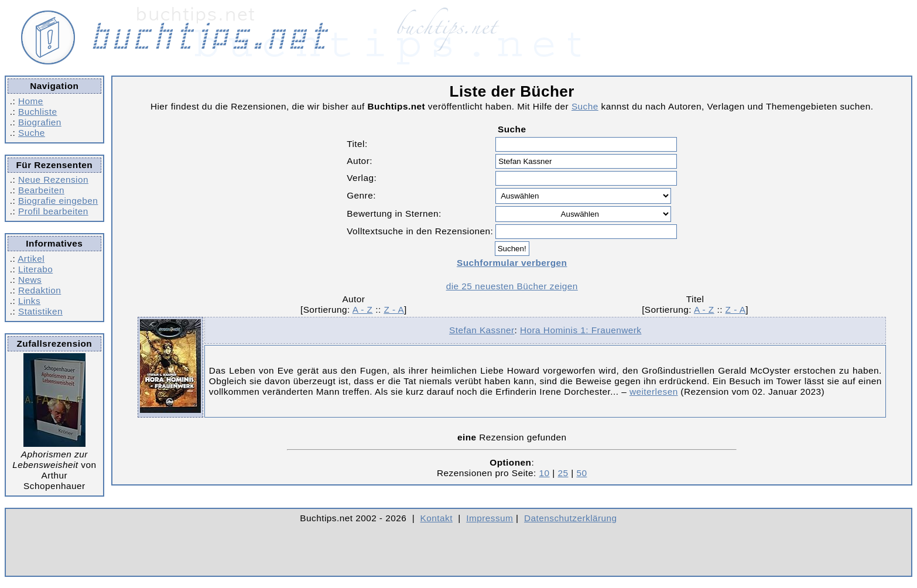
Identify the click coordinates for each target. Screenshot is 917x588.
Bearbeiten (41, 190)
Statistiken (40, 311)
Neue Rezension (53, 180)
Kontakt (437, 518)
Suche (32, 133)
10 (545, 473)
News (30, 280)
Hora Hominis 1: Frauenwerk (581, 330)
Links (29, 301)
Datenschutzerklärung (571, 518)
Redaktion (40, 290)
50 (581, 473)
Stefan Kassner (482, 330)
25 (563, 473)
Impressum (490, 518)
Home (31, 101)
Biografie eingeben (58, 201)
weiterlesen (654, 392)
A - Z (363, 310)
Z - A (394, 310)
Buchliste (37, 112)
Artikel (31, 259)
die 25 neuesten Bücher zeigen (512, 286)
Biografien (40, 122)
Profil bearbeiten (53, 211)
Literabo (35, 269)
